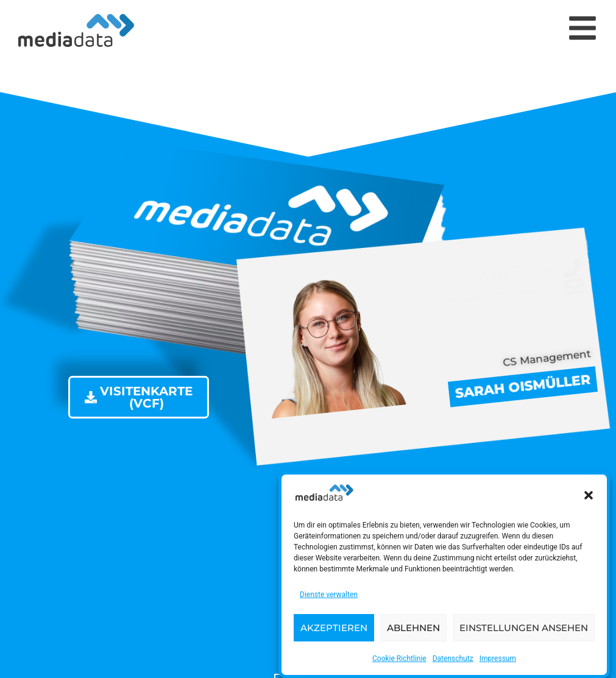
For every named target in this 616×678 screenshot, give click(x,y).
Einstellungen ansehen (524, 631)
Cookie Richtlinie (399, 662)
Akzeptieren (334, 631)
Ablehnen (413, 631)
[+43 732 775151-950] (512, 275)
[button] (589, 499)
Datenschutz (453, 662)
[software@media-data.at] (514, 293)
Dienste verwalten (329, 598)
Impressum (498, 662)
